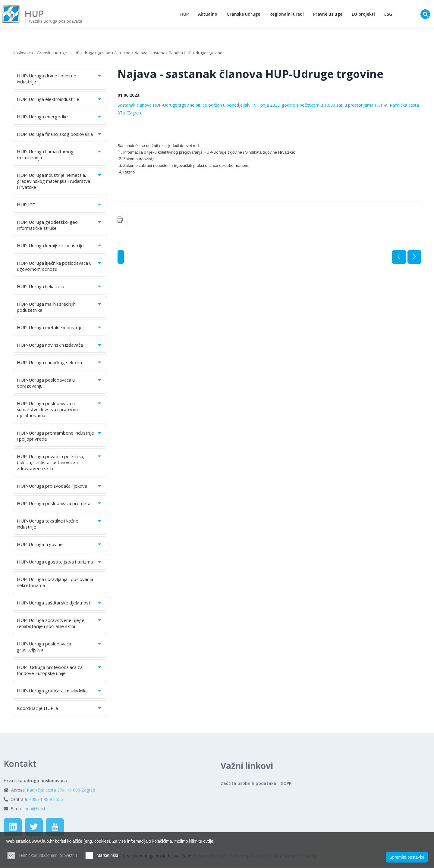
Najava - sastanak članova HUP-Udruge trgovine (188, 55)
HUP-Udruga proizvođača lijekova (60, 488)
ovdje (208, 841)
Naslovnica (23, 55)
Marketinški (107, 855)
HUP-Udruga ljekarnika (60, 289)
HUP (186, 15)
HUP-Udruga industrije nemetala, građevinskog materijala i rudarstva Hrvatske (60, 183)
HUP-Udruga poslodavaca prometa (60, 506)
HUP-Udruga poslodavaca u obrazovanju (60, 385)
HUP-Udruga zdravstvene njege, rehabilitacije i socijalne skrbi (60, 626)
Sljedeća (414, 259)
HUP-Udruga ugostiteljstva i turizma (60, 564)
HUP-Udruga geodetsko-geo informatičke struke (60, 227)
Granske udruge (245, 15)
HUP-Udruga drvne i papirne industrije (60, 81)
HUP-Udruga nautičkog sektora (60, 365)
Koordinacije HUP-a (60, 710)
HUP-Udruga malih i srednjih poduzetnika (60, 309)
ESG (390, 15)
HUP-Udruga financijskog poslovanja (60, 136)
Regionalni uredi (288, 15)
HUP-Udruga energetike (60, 119)
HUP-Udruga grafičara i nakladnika (60, 693)
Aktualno (209, 15)
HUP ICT (60, 207)
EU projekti (365, 15)
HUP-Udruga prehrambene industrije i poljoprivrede (60, 438)
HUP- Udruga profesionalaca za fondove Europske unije (60, 673)
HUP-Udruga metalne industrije (60, 330)
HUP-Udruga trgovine (95, 55)
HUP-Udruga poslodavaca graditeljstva (60, 649)
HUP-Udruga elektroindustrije (60, 101)
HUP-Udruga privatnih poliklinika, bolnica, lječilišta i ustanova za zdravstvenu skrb (60, 465)
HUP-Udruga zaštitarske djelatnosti (60, 605)
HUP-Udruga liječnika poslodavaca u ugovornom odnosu (60, 268)
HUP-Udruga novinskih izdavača (60, 347)
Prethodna (399, 259)
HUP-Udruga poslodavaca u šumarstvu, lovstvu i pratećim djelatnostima (60, 412)
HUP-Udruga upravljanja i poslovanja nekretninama (55, 585)
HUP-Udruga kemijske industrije (60, 248)
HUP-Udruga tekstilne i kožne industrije (60, 526)
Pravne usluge (329, 15)
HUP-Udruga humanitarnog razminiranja (60, 157)
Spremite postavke (407, 856)
